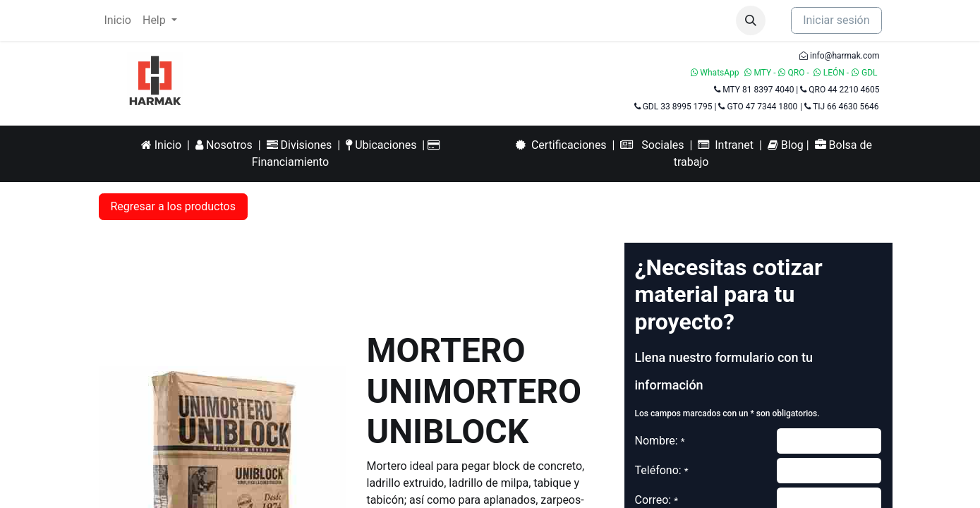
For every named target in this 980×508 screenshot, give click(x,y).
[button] (751, 20)
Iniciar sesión (836, 20)
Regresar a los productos (173, 206)
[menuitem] (118, 20)
